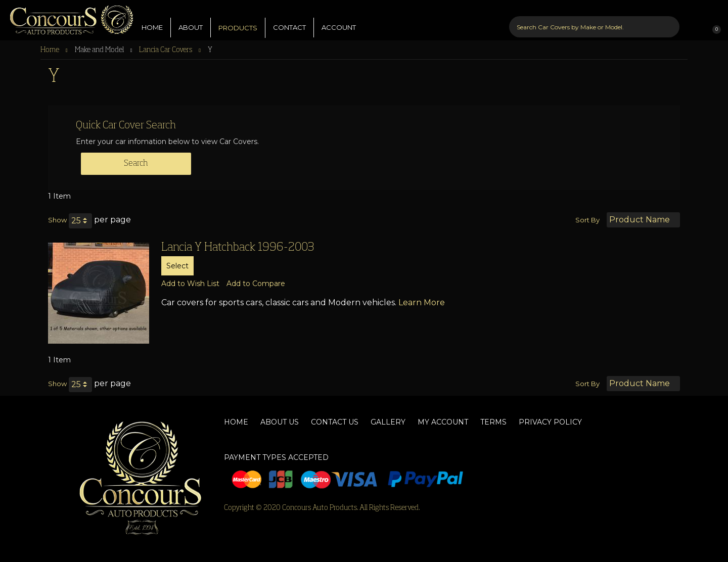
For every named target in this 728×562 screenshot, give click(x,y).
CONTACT (289, 20)
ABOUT (191, 20)
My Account (443, 422)
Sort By (587, 220)
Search (136, 164)
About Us (280, 422)
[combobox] (595, 19)
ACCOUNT (339, 20)
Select (177, 266)
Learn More (422, 302)
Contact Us (335, 422)
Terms (493, 422)
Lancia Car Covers (166, 50)
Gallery (388, 422)
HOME (152, 20)
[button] (190, 284)
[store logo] (67, 18)
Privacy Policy (550, 422)
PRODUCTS (238, 20)
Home (51, 50)
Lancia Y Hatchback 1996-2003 (238, 248)
